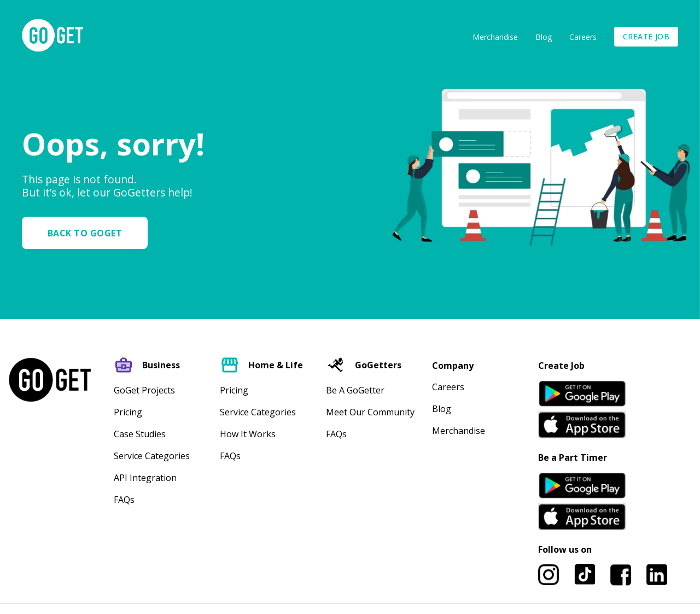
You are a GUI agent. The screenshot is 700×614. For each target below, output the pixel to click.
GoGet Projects (144, 390)
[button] (89, 233)
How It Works (248, 434)
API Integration (145, 478)
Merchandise (495, 37)
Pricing (128, 412)
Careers (583, 37)
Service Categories (152, 456)
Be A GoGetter (355, 390)
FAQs (124, 500)
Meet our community (370, 412)
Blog (544, 37)
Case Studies (140, 434)
